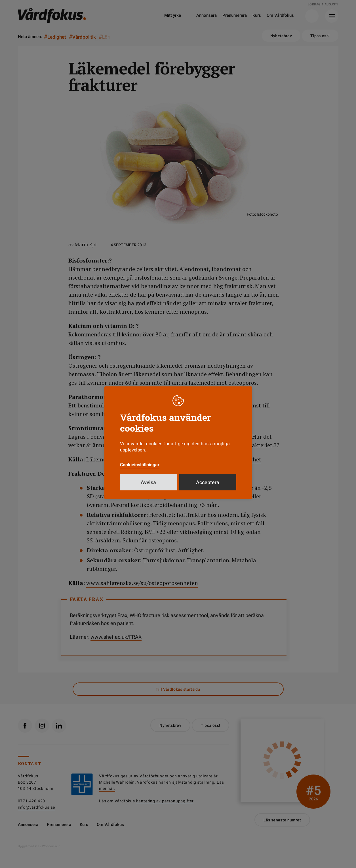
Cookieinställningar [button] (140, 465)
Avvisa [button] (148, 482)
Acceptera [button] (208, 482)
